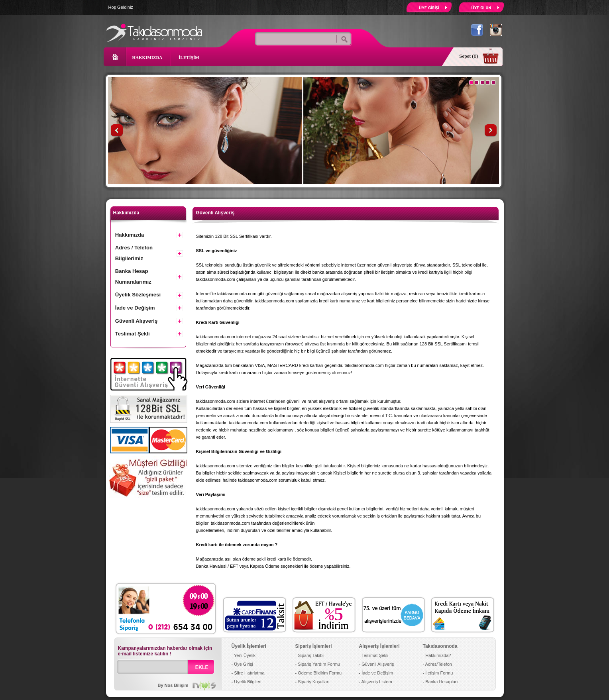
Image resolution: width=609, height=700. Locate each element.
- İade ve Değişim (376, 673)
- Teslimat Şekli (374, 655)
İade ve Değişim (135, 308)
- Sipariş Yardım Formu (318, 664)
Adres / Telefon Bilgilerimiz (134, 253)
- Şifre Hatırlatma (248, 673)
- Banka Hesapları (440, 682)
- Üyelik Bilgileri (247, 682)
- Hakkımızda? (437, 655)
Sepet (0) (469, 56)
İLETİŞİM (189, 57)
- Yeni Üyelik (244, 655)
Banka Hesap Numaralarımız (133, 276)
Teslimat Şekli (133, 334)
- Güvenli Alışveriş (377, 664)
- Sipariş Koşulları (312, 682)
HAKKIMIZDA (147, 57)
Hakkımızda (130, 235)
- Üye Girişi (242, 664)
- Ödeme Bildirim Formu (319, 673)
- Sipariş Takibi (309, 655)
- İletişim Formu (438, 673)
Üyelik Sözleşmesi (138, 295)
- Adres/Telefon (437, 664)
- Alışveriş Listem (376, 682)
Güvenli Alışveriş (137, 321)
